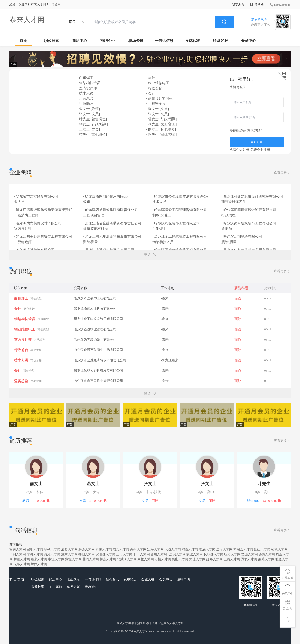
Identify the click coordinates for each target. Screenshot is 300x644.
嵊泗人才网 (86, 554)
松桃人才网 (279, 549)
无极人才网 (22, 564)
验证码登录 (238, 131)
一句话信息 (164, 41)
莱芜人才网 (266, 559)
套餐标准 (38, 586)
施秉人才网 (69, 554)
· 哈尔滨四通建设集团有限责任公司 (111, 210)
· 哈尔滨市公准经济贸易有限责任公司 (182, 196)
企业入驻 (148, 579)
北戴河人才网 (127, 559)
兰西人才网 (39, 564)
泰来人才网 (27, 20)
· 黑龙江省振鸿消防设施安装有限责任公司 (47, 210)
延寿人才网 (214, 559)
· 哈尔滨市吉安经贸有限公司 (36, 196)
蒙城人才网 (73, 559)
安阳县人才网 (105, 554)
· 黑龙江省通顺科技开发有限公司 (109, 250)
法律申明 (184, 579)
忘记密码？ (255, 131)
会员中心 (248, 41)
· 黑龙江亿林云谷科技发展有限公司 (249, 250)
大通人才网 (173, 549)
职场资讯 (136, 41)
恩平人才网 (249, 559)
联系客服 (220, 41)
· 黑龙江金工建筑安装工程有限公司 (180, 237)
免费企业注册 (260, 150)
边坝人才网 (177, 554)
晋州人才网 (159, 554)
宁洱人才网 (35, 554)
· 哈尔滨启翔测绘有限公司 (242, 237)
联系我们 (91, 586)
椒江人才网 (56, 559)
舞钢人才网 (22, 559)
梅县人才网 (108, 559)
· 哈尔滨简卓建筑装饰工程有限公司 (249, 223)
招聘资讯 (112, 579)
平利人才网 (18, 554)
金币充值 (56, 586)
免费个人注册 (240, 150)
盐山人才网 (262, 549)
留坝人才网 (35, 549)
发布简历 (130, 579)
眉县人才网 (69, 549)
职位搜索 (52, 41)
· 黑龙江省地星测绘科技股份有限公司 (113, 237)
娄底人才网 (207, 549)
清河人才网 (52, 554)
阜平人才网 (52, 549)
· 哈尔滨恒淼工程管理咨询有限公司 (180, 210)
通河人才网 (224, 549)
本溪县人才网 (243, 549)
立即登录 (257, 142)
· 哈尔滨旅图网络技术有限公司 (107, 196)
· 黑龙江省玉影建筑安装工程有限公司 (43, 237)
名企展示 (73, 579)
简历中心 (80, 41)
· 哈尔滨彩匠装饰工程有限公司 (176, 223)
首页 (23, 41)
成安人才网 (121, 549)
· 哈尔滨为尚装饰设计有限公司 (38, 223)
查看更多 (282, 173)
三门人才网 (124, 554)
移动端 (257, 5)
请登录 (56, 4)
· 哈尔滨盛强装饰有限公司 (35, 250)
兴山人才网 (180, 559)
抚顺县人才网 (214, 554)
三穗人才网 (232, 559)
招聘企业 (108, 41)
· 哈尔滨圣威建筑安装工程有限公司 (180, 250)
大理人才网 (197, 559)
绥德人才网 (86, 549)
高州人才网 (138, 549)
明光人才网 (232, 554)
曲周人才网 (91, 559)
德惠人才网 (267, 554)
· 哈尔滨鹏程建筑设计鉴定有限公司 (249, 210)
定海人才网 (155, 549)
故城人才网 (195, 554)
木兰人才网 (146, 559)
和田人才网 (142, 554)
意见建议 (73, 586)
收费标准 (192, 41)
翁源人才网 (18, 549)
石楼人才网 (163, 559)
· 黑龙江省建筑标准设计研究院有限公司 (253, 196)
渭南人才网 (190, 549)
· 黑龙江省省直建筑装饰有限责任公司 (113, 223)
